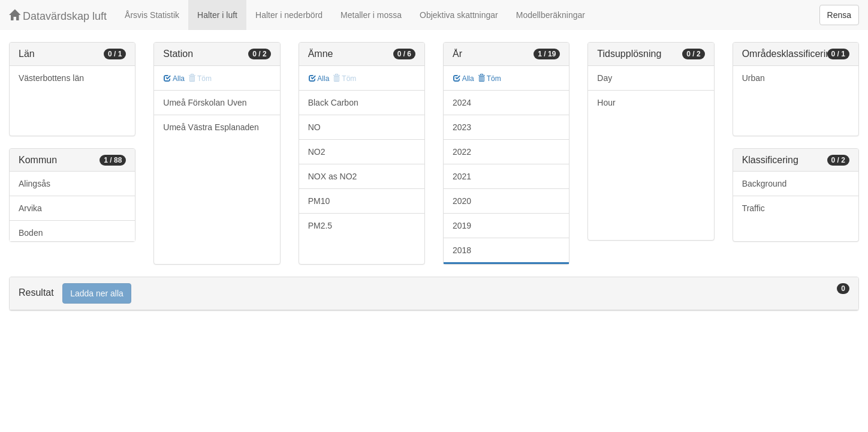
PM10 (319, 201)
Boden (31, 233)
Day (605, 78)
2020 (462, 201)
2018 (462, 250)
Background (765, 184)
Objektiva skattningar (459, 15)
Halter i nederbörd (289, 15)
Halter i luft (217, 15)
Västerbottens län (51, 78)
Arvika (30, 208)
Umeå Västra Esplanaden (211, 127)
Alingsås (34, 184)
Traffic (754, 208)
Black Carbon (333, 103)
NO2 (317, 152)
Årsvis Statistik (152, 15)
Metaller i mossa (371, 15)
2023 (462, 127)
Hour (606, 103)
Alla (174, 79)
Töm (489, 79)
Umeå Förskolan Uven (205, 103)
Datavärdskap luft (58, 16)
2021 (462, 176)
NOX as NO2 (333, 176)
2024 (462, 103)
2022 (462, 152)
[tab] (434, 294)
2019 (462, 226)
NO (314, 127)
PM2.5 (320, 226)
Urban (754, 78)
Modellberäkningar (551, 15)
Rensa (839, 15)
